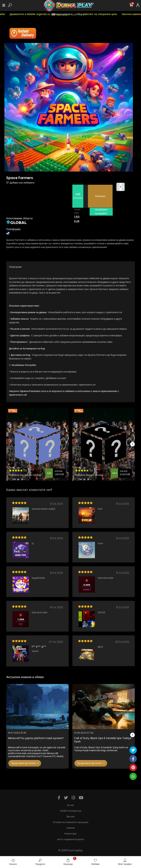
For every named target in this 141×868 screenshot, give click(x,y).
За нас (71, 805)
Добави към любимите (20, 183)
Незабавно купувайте (101, 211)
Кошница (100, 196)
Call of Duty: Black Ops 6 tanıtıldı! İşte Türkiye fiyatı (103, 740)
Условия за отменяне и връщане (71, 822)
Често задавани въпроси (70, 839)
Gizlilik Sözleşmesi (71, 811)
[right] (133, 444)
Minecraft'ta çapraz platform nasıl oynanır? (36, 738)
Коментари (70, 834)
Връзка (70, 816)
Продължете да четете (25, 763)
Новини (70, 828)
